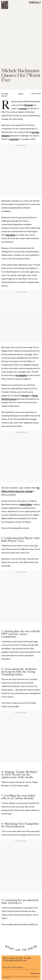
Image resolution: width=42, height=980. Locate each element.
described (10, 235)
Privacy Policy (6, 978)
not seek (23, 109)
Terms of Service (33, 977)
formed (25, 396)
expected (14, 139)
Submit (35, 973)
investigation (21, 375)
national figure (26, 504)
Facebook (29, 105)
